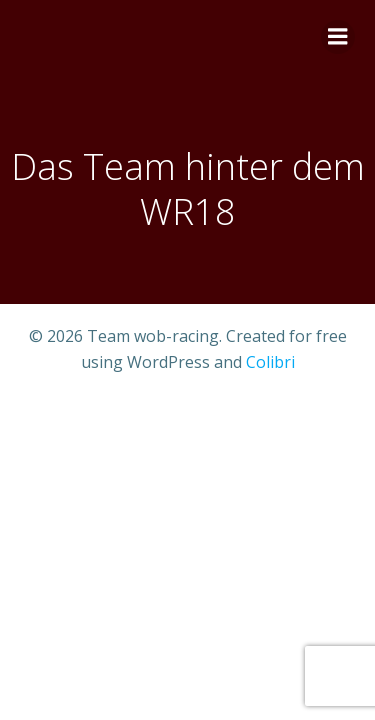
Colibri (270, 362)
